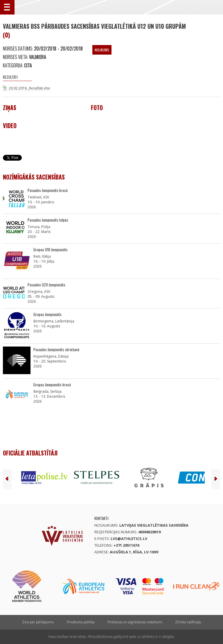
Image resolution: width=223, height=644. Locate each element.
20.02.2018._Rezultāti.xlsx (29, 88)
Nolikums (102, 50)
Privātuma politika (81, 622)
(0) (6, 35)
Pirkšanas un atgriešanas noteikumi (135, 622)
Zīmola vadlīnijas (188, 622)
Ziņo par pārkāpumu (38, 622)
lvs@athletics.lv (129, 539)
